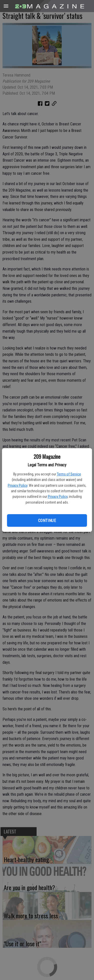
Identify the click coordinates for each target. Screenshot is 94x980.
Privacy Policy (18, 485)
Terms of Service (69, 474)
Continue (47, 521)
